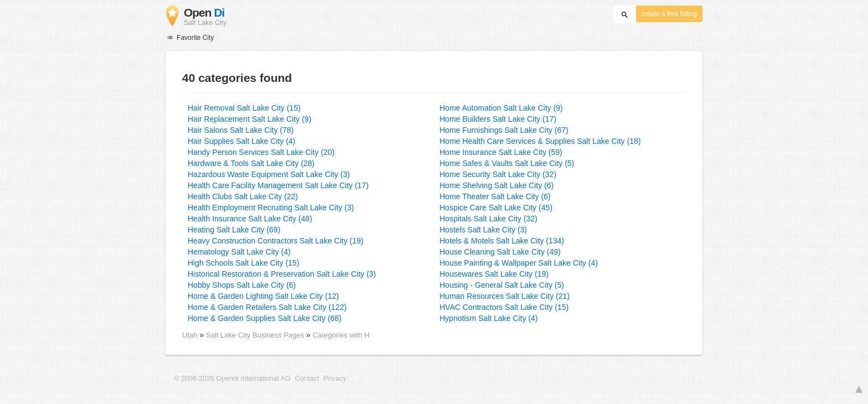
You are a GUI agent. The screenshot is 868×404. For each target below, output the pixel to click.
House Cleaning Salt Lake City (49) (500, 252)
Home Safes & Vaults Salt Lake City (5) (507, 163)
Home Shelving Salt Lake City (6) (497, 185)
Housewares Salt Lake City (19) (494, 274)
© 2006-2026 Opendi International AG (232, 379)
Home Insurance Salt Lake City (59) (501, 152)
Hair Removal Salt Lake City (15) (244, 108)
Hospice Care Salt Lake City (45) (496, 208)
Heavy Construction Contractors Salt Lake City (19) (275, 241)
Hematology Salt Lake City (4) (239, 252)
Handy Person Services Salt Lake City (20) (261, 152)
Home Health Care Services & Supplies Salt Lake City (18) (540, 141)
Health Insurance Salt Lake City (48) (250, 219)
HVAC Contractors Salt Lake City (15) (504, 307)
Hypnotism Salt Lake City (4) (489, 318)
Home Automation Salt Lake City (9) (501, 108)
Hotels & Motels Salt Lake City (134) (502, 241)
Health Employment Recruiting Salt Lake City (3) (271, 208)
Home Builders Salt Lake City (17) (498, 119)
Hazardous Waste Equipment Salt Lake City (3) (269, 174)
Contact (307, 379)
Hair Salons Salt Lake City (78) (241, 130)
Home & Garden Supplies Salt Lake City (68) (265, 318)
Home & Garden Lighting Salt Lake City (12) (263, 296)
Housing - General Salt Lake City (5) (502, 285)
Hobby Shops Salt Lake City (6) (242, 285)
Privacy (335, 379)
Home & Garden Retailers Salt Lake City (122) (267, 307)
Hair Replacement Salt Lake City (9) (249, 119)
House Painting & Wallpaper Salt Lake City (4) (519, 263)
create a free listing (669, 14)
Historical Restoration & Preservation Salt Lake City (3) (282, 274)
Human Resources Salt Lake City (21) (505, 296)
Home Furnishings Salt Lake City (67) (504, 130)
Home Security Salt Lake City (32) (498, 174)
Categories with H (341, 335)
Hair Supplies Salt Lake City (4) (242, 141)
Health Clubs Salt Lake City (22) (243, 196)
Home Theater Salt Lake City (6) (495, 196)
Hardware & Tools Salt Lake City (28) (251, 163)
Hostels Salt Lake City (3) (483, 230)
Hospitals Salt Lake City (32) (489, 219)
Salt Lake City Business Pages (256, 335)
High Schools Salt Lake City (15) (244, 263)
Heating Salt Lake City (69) (234, 230)
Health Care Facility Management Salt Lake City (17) (278, 185)
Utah (190, 335)
